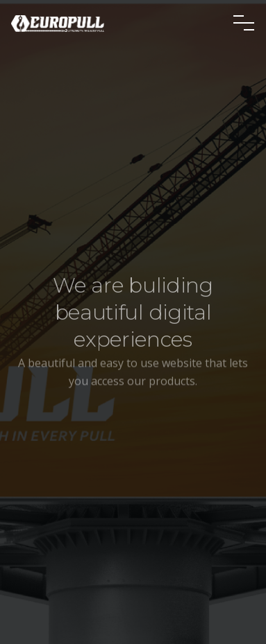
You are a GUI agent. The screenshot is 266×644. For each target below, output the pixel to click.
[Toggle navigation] (244, 23)
